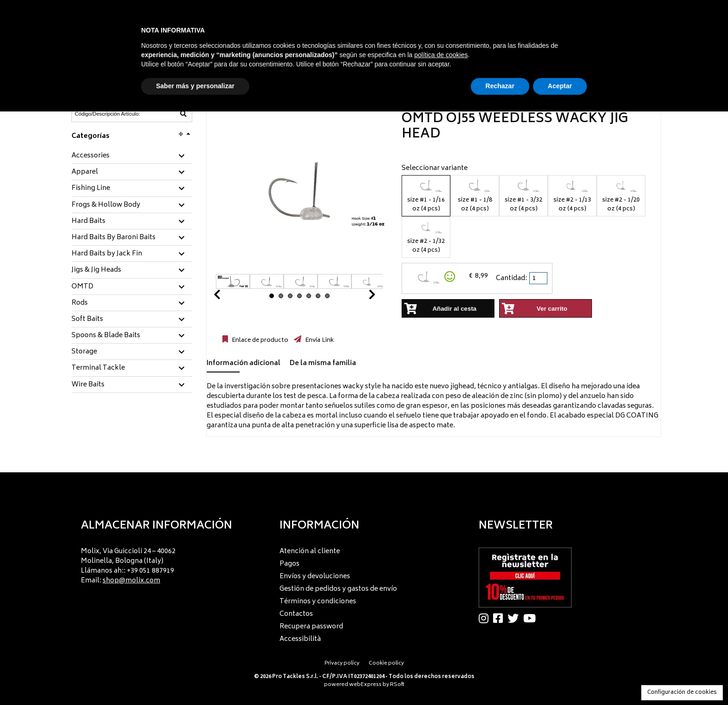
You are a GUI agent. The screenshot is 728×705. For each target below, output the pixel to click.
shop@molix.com (131, 581)
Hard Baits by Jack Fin (107, 254)
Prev (228, 297)
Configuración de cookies (682, 693)
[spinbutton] (539, 278)
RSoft (397, 685)
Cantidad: (511, 278)
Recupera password (311, 627)
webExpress (365, 685)
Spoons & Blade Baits (106, 336)
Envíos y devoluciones (315, 577)
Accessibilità (300, 639)
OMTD (82, 287)
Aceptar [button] (560, 86)
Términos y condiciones (318, 602)
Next (361, 297)
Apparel (85, 172)
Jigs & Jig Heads (96, 270)
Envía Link (319, 340)
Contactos (296, 614)
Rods (80, 303)
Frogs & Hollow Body (106, 205)
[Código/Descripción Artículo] (109, 114)
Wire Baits (88, 385)
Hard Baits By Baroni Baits (114, 238)
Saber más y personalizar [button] (195, 86)
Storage (84, 352)
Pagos (289, 564)
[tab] (132, 156)
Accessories (91, 156)
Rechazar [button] (500, 86)
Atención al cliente (310, 552)
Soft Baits (87, 320)
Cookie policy (386, 663)
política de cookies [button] (441, 55)
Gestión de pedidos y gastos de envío (338, 589)
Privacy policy (342, 663)
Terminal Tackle (98, 368)
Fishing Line (91, 189)
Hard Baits (88, 222)
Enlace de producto (259, 340)
